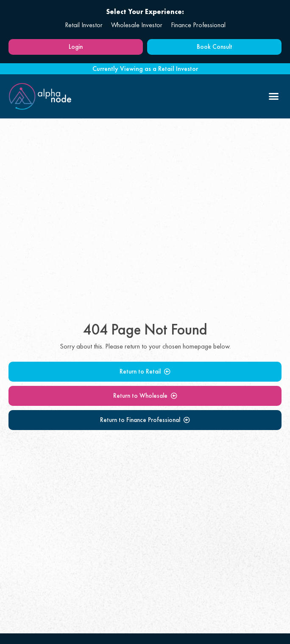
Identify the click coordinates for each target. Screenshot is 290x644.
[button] (274, 96)
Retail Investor (84, 25)
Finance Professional (198, 25)
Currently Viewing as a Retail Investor (145, 69)
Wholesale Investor (137, 25)
